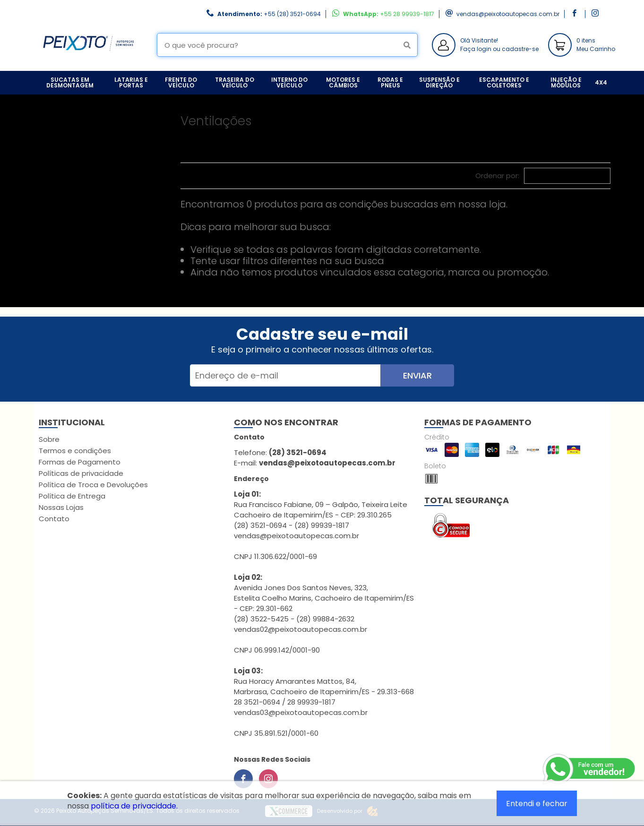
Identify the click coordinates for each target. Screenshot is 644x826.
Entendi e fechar (537, 804)
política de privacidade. (134, 806)
